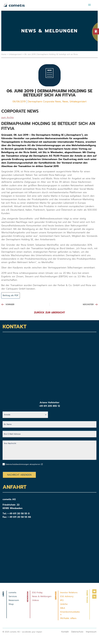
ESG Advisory (67, 597)
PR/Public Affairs (68, 619)
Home (4, 54)
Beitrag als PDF (11, 295)
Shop (11, 604)
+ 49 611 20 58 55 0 (19, 514)
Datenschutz (77, 632)
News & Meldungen (42, 597)
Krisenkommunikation (70, 613)
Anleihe (64, 604)
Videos (35, 601)
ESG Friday (37, 593)
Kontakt (65, 632)
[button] (89, 5)
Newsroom (14, 601)
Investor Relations (69, 593)
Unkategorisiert (15, 54)
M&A (63, 608)
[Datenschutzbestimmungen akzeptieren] (42, 464)
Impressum (91, 632)
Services (13, 597)
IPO (62, 601)
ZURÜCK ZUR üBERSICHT (49, 313)
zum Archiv (8, 117)
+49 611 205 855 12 (49, 406)
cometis (12, 593)
